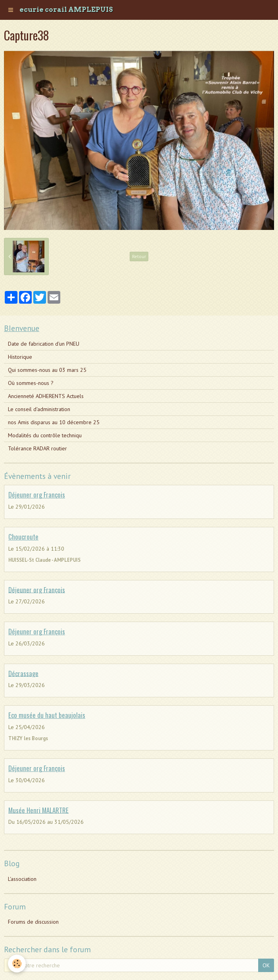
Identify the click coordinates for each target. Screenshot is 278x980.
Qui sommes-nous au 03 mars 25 (47, 370)
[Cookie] (17, 964)
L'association (22, 879)
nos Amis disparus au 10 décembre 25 (54, 422)
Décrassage (23, 673)
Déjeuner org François (37, 495)
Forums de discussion (33, 922)
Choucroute (23, 537)
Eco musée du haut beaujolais (47, 715)
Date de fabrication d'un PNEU (44, 344)
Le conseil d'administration (39, 409)
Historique (20, 357)
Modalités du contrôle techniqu (45, 435)
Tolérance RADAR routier (37, 448)
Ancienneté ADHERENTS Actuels (46, 396)
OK (266, 965)
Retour (139, 256)
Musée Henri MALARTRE (38, 810)
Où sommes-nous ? (31, 383)
